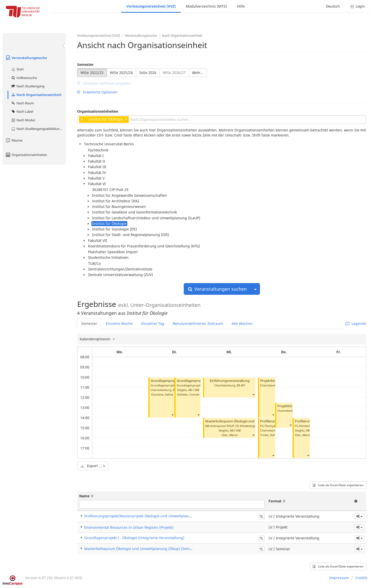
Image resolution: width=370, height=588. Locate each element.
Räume (14, 140)
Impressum (339, 578)
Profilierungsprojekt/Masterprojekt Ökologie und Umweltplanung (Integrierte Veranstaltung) (163, 516)
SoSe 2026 (148, 73)
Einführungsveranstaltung (230, 381)
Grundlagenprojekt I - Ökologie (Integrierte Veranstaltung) (134, 538)
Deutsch (333, 6)
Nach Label (22, 111)
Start (17, 69)
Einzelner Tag (153, 324)
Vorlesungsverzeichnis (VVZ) (151, 6)
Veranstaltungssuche (26, 58)
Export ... (93, 466)
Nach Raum (22, 103)
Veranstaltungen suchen (217, 289)
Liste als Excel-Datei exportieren (338, 485)
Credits (361, 578)
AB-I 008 (194, 390)
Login (357, 6)
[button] (172, 415)
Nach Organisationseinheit (36, 95)
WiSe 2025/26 (121, 73)
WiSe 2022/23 (92, 73)
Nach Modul (23, 120)
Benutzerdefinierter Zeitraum (198, 324)
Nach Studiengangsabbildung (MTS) (38, 129)
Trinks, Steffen (270, 435)
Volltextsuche (24, 78)
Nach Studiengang (28, 86)
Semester (85, 64)
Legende (356, 324)
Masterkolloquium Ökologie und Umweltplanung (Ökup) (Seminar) (141, 549)
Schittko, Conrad (188, 394)
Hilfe (241, 6)
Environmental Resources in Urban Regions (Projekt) (129, 527)
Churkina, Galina (162, 394)
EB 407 (241, 385)
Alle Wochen (242, 324)
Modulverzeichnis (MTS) (206, 6)
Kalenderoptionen (96, 339)
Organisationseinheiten (26, 155)
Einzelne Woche (119, 324)
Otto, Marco (230, 435)
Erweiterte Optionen (97, 92)
